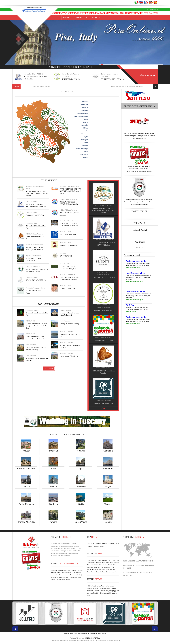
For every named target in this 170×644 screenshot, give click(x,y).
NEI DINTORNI (92, 17)
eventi (36, 310)
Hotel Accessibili (105, 593)
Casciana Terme (39, 288)
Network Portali (140, 230)
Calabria (81, 451)
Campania (108, 451)
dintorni (35, 321)
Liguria (81, 469)
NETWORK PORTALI (93, 638)
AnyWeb (67, 633)
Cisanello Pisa (100, 572)
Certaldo (37, 267)
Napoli (89, 546)
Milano (117, 544)
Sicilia (81, 504)
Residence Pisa (109, 567)
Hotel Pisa (90, 567)
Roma (93, 544)
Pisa (36, 202)
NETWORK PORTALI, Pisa (104, 341)
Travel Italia (102, 588)
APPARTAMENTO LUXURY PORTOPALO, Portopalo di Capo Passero (37, 194)
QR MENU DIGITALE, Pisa (104, 403)
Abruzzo (27, 451)
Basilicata (54, 451)
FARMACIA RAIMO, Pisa (73, 79)
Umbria (54, 522)
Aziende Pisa (100, 563)
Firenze (99, 544)
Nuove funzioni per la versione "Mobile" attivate (41, 86)
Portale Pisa (91, 563)
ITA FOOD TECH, (66, 256)
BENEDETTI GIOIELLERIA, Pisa (114, 79)
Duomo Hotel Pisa (112, 572)
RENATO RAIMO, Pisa (68, 288)
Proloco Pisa (106, 560)
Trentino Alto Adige (27, 522)
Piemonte (81, 486)
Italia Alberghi (111, 588)
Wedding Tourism (92, 588)
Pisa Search (103, 565)
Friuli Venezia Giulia (27, 469)
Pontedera (71, 221)
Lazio (54, 469)
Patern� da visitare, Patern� (70, 324)
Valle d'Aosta (81, 522)
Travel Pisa (94, 565)
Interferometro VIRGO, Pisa (69, 356)
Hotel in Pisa (112, 565)
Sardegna (54, 504)
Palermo (111, 544)
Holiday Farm (100, 586)
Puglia (108, 486)
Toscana (108, 504)
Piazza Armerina (38, 234)
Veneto (108, 522)
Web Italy (90, 591)
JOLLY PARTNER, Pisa (68, 235)
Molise (27, 486)
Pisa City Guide (96, 560)
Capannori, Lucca (74, 186)
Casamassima (36, 256)
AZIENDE (79, 17)
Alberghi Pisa (99, 567)
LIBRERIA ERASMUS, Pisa (69, 245)
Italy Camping (111, 591)
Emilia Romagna (27, 504)
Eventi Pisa (115, 560)
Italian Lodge (110, 586)
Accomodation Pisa (93, 570)
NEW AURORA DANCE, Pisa (36, 280)
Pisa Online (140, 242)
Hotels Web (91, 586)
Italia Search (152, 10)
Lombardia (108, 469)
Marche (54, 486)
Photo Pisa (109, 563)
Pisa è (93, 572)
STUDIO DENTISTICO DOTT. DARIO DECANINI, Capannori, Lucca (70, 191)
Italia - (67, 17)
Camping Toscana (100, 591)
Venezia (105, 544)
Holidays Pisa (104, 570)
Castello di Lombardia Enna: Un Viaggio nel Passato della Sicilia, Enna (37, 326)
